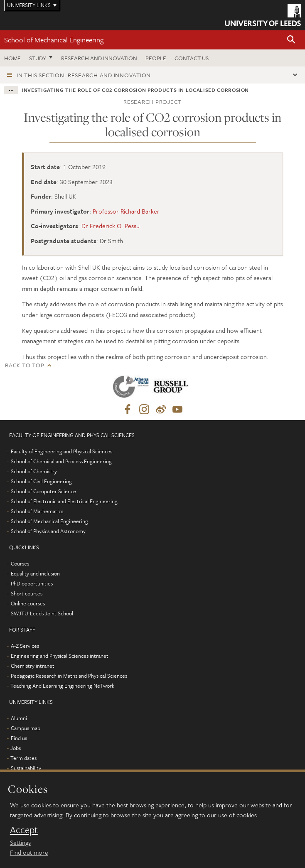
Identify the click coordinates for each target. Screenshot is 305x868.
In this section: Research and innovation (84, 75)
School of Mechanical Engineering (54, 40)
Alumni (19, 718)
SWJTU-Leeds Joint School (42, 613)
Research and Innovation (99, 58)
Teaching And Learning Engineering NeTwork (62, 686)
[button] (291, 40)
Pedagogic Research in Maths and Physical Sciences (69, 676)
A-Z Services (25, 646)
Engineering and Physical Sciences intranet (60, 656)
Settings (20, 842)
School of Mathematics (37, 511)
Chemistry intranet (33, 666)
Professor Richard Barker (126, 211)
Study (38, 58)
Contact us (192, 58)
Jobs (16, 748)
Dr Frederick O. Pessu (111, 226)
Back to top (25, 365)
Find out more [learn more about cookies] (29, 852)
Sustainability (26, 768)
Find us (19, 738)
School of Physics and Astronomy (48, 531)
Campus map (26, 728)
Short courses (27, 593)
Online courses (28, 603)
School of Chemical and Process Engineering (61, 461)
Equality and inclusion (35, 573)
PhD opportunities (32, 583)
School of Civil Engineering (41, 481)
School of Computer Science (43, 491)
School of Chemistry (34, 471)
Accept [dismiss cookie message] (24, 830)
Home (12, 58)
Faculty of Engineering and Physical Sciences (61, 451)
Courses (20, 563)
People (156, 58)
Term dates (23, 758)
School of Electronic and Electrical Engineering (64, 501)
